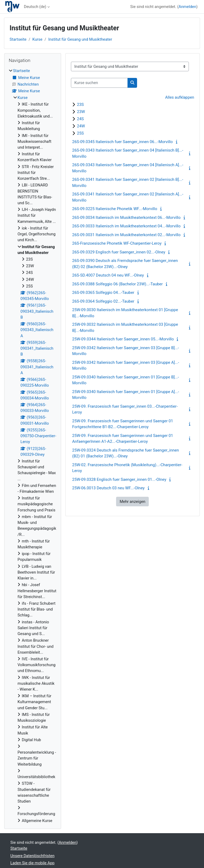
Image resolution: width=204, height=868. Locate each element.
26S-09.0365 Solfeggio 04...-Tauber (103, 293)
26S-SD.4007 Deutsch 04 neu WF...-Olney (108, 275)
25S (80, 133)
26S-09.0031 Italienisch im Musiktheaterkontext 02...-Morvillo (126, 235)
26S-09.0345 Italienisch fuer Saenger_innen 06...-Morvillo (123, 142)
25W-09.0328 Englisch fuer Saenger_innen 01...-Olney (119, 479)
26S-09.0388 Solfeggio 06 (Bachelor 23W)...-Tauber (118, 284)
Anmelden (187, 7)
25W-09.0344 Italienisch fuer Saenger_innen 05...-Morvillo (123, 339)
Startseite (18, 39)
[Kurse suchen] (99, 83)
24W (81, 126)
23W (81, 112)
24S (80, 119)
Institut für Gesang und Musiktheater (80, 39)
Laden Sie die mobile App (32, 863)
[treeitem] (33, 446)
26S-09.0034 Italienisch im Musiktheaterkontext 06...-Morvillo (126, 218)
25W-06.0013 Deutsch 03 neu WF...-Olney (109, 488)
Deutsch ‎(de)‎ (35, 7)
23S (80, 105)
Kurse (37, 39)
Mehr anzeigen (132, 502)
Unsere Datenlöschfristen (32, 856)
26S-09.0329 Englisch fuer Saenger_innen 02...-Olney (119, 252)
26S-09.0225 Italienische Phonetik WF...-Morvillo (115, 209)
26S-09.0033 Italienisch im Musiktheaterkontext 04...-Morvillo (126, 226)
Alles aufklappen (180, 97)
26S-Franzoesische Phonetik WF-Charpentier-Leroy (117, 243)
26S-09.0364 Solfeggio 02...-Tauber (103, 301)
